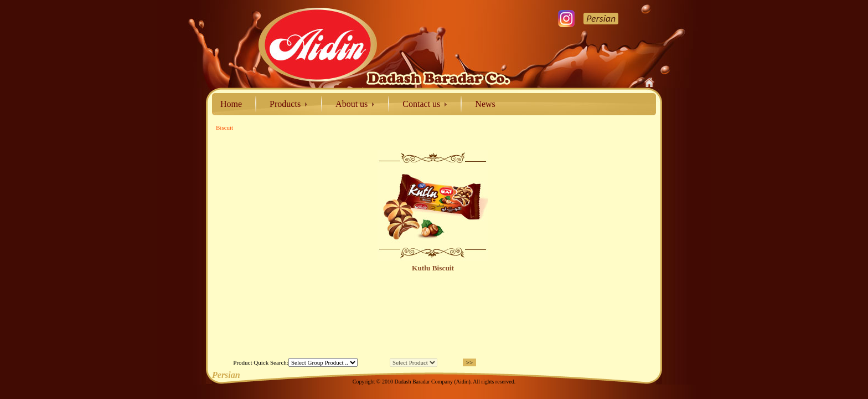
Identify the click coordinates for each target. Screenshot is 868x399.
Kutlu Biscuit (433, 268)
